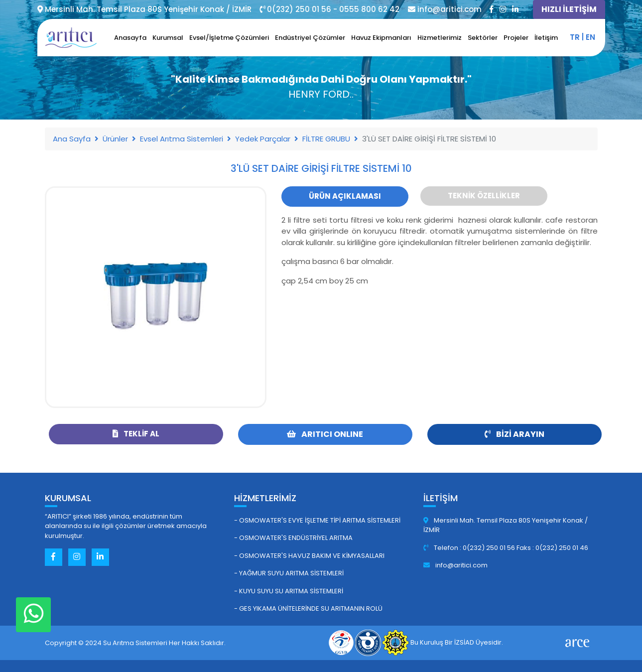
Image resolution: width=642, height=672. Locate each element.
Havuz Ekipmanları (381, 38)
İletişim (546, 38)
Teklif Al (136, 434)
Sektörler (483, 38)
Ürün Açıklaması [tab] (345, 196)
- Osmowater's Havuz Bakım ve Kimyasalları (309, 556)
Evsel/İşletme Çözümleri (229, 38)
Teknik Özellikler (484, 196)
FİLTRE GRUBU (326, 139)
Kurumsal (168, 38)
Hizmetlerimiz (440, 38)
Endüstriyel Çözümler (310, 38)
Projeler (516, 38)
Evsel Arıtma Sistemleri (182, 139)
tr (575, 37)
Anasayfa (130, 38)
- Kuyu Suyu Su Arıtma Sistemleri (289, 591)
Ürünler (115, 139)
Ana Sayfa (72, 139)
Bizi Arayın (514, 434)
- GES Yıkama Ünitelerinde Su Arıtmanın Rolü (308, 608)
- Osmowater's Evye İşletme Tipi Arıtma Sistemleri (317, 520)
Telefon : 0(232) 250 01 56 (470, 548)
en (590, 37)
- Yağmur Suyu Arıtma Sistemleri (289, 573)
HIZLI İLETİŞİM (569, 9)
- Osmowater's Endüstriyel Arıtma (293, 538)
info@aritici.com (455, 565)
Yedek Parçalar (263, 139)
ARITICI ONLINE (325, 434)
